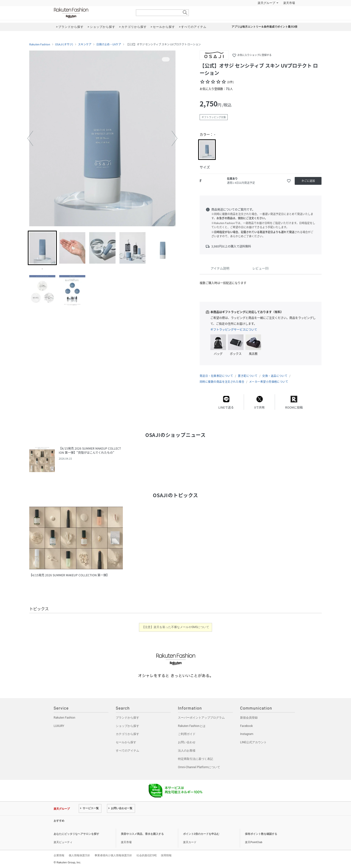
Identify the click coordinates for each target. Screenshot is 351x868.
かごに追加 (308, 181)
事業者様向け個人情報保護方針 (113, 855)
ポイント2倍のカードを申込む (201, 834)
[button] (30, 138)
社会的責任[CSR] (146, 855)
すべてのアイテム (127, 751)
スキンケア (85, 44)
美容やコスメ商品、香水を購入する (142, 834)
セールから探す (126, 742)
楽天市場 (289, 3)
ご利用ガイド (187, 734)
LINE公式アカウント (253, 742)
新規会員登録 (249, 718)
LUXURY (59, 726)
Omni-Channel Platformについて (199, 767)
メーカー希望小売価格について (269, 382)
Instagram (247, 734)
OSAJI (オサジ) (64, 44)
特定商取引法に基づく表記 (195, 759)
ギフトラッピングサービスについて (234, 330)
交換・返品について (275, 376)
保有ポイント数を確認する (261, 834)
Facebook (246, 726)
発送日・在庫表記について (216, 376)
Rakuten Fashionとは (192, 726)
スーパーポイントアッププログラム (201, 718)
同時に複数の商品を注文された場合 (222, 382)
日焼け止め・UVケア (109, 44)
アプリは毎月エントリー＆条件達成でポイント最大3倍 (264, 27)
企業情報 (59, 855)
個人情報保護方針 (79, 855)
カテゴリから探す (127, 734)
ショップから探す (127, 726)
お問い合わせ (187, 742)
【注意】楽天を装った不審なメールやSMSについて (176, 627)
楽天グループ (266, 3)
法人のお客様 (187, 751)
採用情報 (166, 855)
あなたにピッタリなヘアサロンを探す (76, 834)
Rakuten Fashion (91, 13)
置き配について (248, 376)
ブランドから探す (127, 718)
